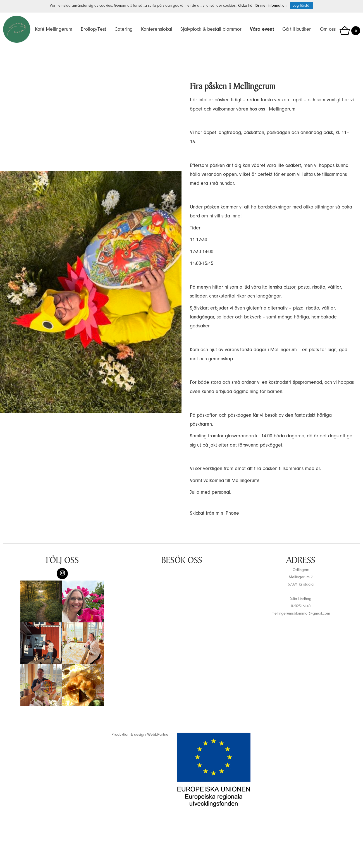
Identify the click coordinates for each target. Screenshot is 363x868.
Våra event (262, 29)
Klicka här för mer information (262, 6)
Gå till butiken (297, 29)
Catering (124, 29)
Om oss (328, 29)
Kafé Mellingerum (54, 29)
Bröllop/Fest (93, 29)
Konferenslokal (157, 29)
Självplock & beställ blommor (211, 29)
